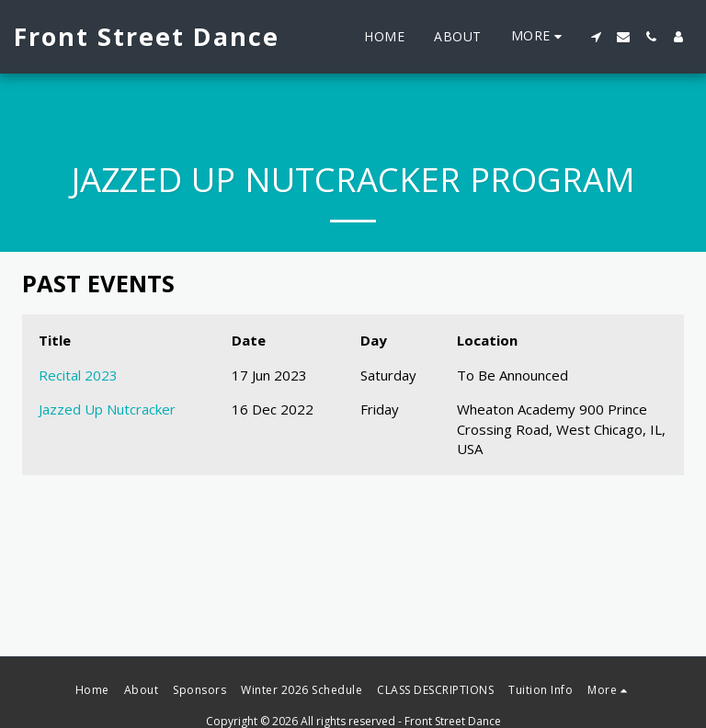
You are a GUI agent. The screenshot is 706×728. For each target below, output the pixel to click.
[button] (596, 37)
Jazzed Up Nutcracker (107, 409)
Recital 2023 (78, 375)
